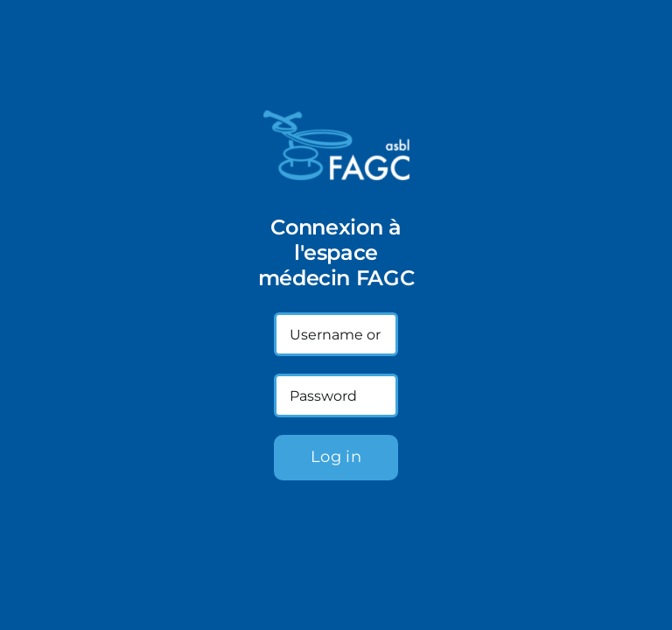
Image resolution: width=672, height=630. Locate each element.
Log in (336, 457)
